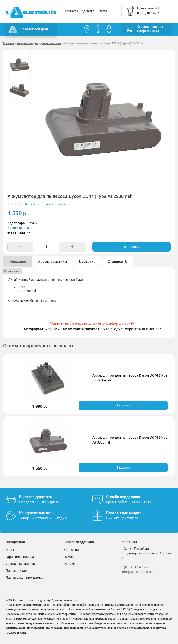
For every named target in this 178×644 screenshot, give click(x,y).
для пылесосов (51, 43)
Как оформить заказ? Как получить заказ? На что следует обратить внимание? (91, 329)
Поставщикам (16, 571)
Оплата (102, 11)
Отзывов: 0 (118, 261)
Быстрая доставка (36, 497)
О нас (10, 550)
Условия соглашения (22, 564)
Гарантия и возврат (21, 557)
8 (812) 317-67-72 (134, 567)
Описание (18, 261)
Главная (9, 43)
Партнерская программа (24, 578)
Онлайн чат (72, 564)
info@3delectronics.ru (137, 572)
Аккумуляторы (27, 43)
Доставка (88, 11)
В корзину (132, 247)
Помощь (70, 557)
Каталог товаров (29, 29)
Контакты (72, 11)
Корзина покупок (150, 27)
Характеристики (20, 228)
